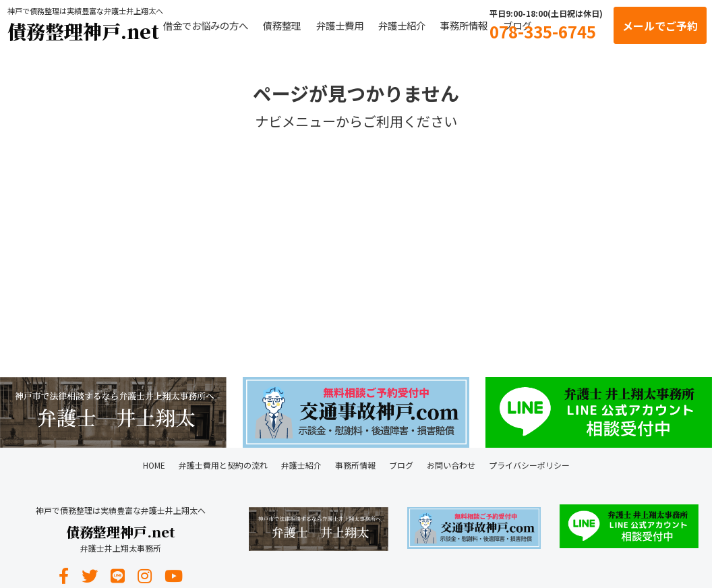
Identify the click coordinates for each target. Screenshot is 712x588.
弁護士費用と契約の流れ (223, 465)
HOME (154, 465)
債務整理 (282, 25)
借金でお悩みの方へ (206, 25)
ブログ (401, 465)
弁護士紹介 (402, 25)
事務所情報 (464, 25)
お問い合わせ (451, 465)
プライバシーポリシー (529, 465)
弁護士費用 (340, 25)
